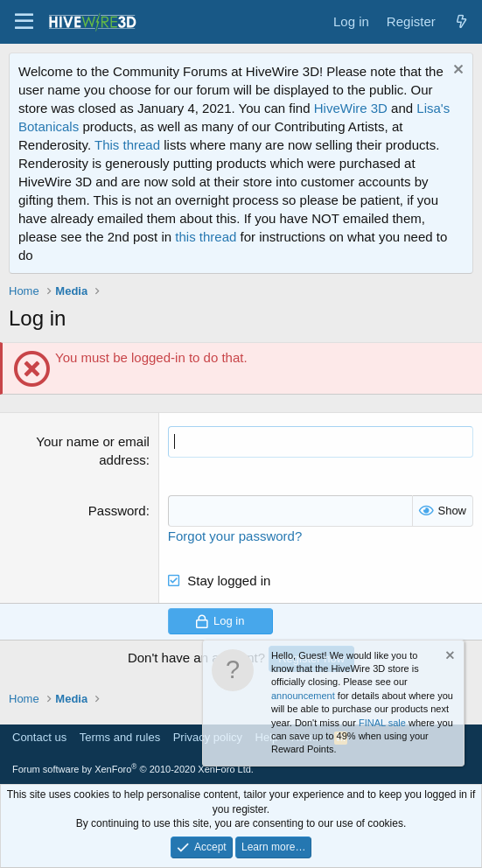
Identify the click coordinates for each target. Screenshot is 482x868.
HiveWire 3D (351, 108)
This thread (127, 145)
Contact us (39, 737)
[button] (24, 22)
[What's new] (461, 21)
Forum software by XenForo (133, 769)
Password (117, 511)
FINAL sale (382, 723)
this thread (206, 237)
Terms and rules (120, 737)
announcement (303, 696)
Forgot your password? (235, 536)
